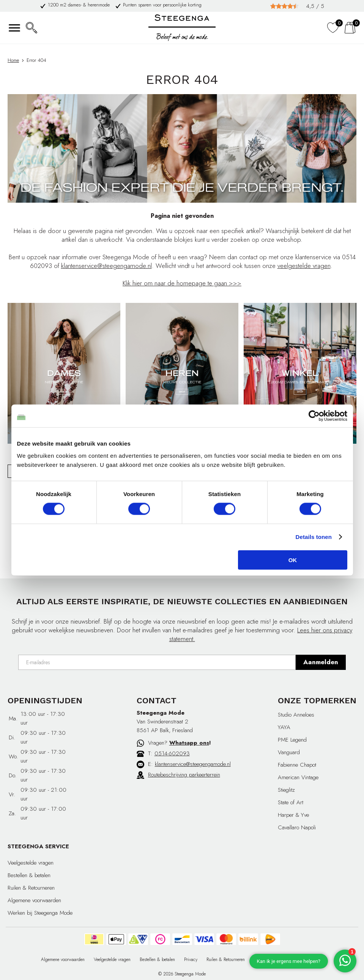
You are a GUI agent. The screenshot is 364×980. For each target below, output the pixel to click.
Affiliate (316, 960)
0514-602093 (172, 753)
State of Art (291, 802)
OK (293, 560)
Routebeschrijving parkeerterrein (184, 775)
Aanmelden (321, 662)
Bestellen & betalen (29, 875)
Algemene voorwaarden (34, 900)
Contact (261, 960)
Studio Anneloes (296, 715)
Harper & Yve (293, 815)
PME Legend (292, 740)
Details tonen (314, 537)
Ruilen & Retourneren (31, 888)
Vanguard (289, 752)
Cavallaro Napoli (297, 827)
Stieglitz (286, 790)
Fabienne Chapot (297, 765)
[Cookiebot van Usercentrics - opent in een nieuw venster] (314, 416)
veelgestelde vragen (304, 266)
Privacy (191, 960)
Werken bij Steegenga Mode (40, 913)
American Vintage (298, 777)
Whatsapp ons (189, 743)
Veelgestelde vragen (31, 863)
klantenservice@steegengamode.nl (106, 266)
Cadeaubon (288, 960)
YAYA (284, 727)
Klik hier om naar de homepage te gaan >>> (182, 283)
